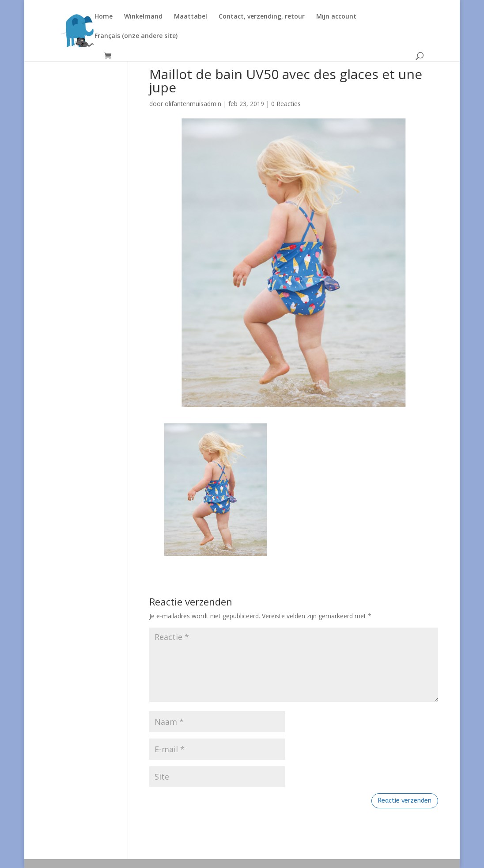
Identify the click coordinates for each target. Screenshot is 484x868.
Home (104, 17)
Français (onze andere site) (136, 36)
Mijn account (336, 17)
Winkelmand (143, 17)
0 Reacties (286, 104)
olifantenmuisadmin (193, 104)
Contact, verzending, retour (262, 17)
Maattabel (191, 17)
